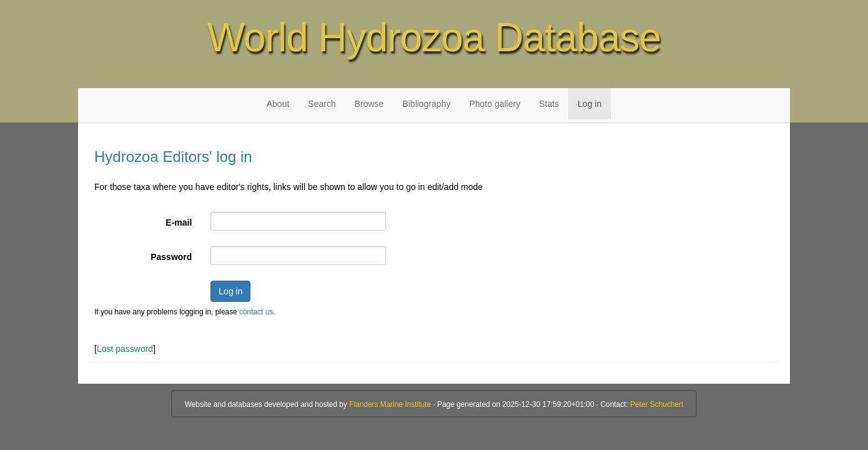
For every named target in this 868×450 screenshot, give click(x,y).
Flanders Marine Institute (390, 404)
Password (171, 257)
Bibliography (426, 104)
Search (322, 104)
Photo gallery (495, 104)
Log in (589, 104)
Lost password (125, 349)
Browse (369, 104)
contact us (256, 312)
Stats (549, 104)
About (278, 104)
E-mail (179, 222)
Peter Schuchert (657, 404)
